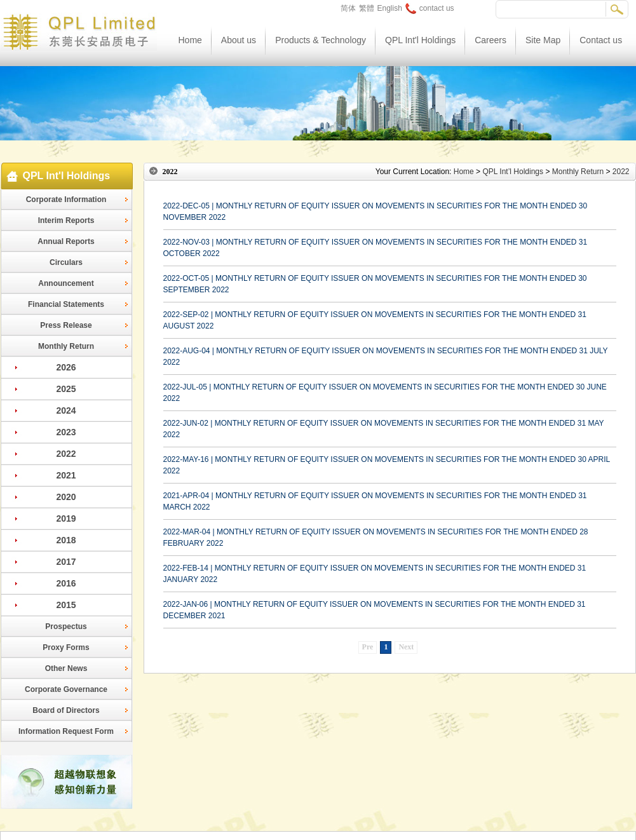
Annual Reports (66, 241)
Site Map (543, 40)
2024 (66, 410)
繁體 (367, 8)
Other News (66, 668)
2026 (66, 367)
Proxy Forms (66, 647)
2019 (66, 518)
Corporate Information (66, 200)
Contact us (601, 40)
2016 (66, 583)
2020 (66, 497)
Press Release (66, 325)
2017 (66, 562)
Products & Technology (321, 40)
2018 (66, 540)
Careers (491, 40)
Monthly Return (66, 346)
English (390, 8)
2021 (66, 475)
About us (239, 40)
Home (190, 40)
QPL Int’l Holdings (513, 172)
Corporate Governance (66, 689)
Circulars (66, 262)
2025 (66, 389)
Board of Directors (66, 710)
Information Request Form (66, 731)
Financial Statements (66, 304)
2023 (66, 432)
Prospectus (66, 627)
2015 (66, 605)
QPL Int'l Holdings (420, 40)
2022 (66, 454)
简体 (348, 8)
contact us (430, 8)
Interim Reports (66, 220)
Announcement (66, 283)
